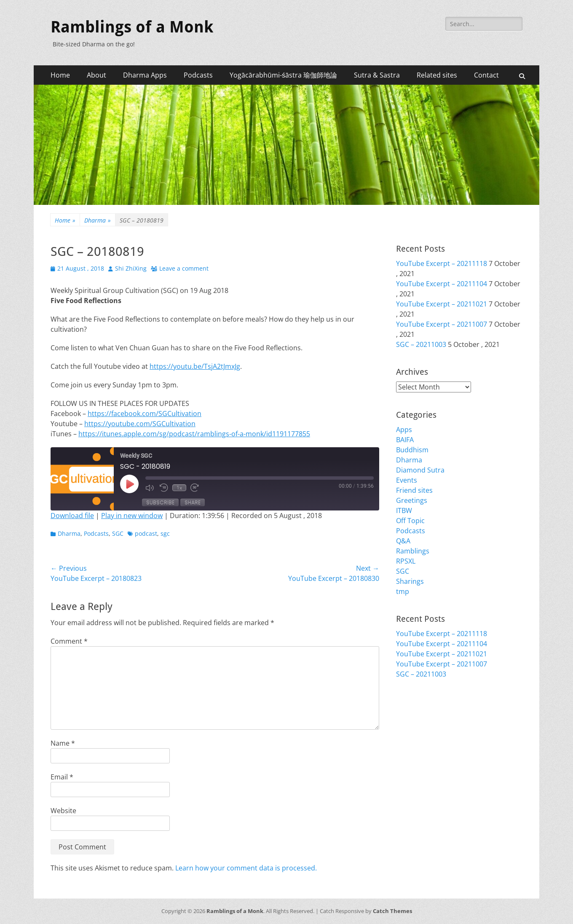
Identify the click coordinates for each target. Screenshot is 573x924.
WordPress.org (420, 741)
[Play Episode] (129, 484)
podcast (146, 533)
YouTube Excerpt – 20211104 (442, 284)
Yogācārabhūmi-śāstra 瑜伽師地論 (283, 75)
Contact (486, 75)
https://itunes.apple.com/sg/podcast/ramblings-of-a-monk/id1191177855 (194, 434)
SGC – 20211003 (421, 344)
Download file (72, 516)
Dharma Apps (145, 75)
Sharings (410, 581)
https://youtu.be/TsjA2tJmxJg (195, 366)
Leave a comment (184, 268)
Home (60, 75)
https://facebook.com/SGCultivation (145, 414)
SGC (118, 533)
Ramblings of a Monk (132, 27)
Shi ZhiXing (131, 268)
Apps (404, 430)
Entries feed (415, 721)
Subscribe (160, 502)
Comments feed (421, 731)
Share (193, 502)
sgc (165, 533)
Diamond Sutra (420, 470)
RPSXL (406, 561)
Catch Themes (392, 911)
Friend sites (414, 490)
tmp (403, 591)
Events (407, 480)
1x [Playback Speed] (179, 488)
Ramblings (413, 551)
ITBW (404, 510)
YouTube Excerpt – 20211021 (442, 304)
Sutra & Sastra (377, 75)
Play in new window (132, 516)
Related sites (437, 75)
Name (63, 743)
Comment (69, 641)
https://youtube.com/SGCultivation (140, 424)
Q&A (403, 541)
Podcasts (198, 75)
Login (405, 711)
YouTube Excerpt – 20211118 (442, 263)
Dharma (98, 220)
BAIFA (405, 440)
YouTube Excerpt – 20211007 (442, 324)
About (96, 75)
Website (63, 811)
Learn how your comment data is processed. (246, 868)
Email (62, 777)
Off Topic (410, 521)
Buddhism (412, 450)
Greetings (412, 500)
